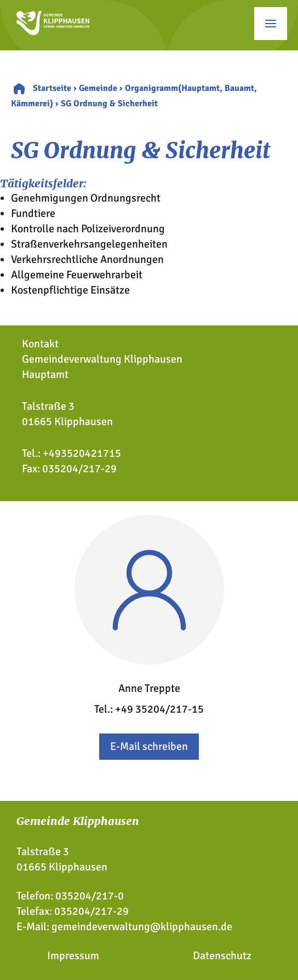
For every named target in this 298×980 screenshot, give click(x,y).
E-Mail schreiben (149, 746)
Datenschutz (222, 956)
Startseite (52, 88)
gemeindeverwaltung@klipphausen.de (142, 927)
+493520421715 (82, 453)
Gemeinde (98, 88)
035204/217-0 (90, 896)
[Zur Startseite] (53, 31)
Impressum (73, 956)
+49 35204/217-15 (159, 709)
